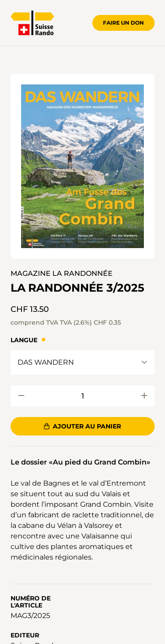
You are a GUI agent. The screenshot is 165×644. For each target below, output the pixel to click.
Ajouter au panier (82, 426)
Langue (24, 340)
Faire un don (123, 23)
